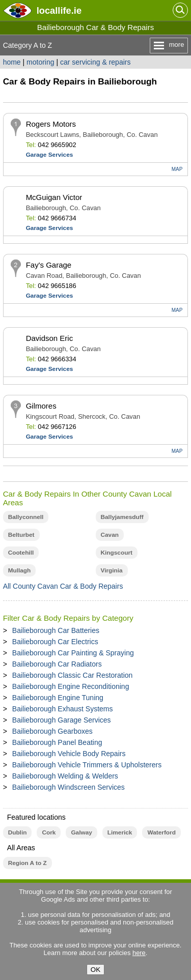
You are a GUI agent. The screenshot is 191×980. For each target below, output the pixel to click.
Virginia (112, 570)
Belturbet (21, 535)
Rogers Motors (51, 124)
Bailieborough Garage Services (62, 720)
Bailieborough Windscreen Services (69, 787)
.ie (59, 10)
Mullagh (20, 570)
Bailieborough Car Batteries (56, 630)
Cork (49, 832)
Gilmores (41, 406)
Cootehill (21, 553)
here (139, 953)
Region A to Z (28, 863)
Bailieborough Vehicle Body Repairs (69, 754)
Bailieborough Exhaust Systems (63, 709)
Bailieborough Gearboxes (52, 731)
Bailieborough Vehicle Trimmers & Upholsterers (87, 765)
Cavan (110, 535)
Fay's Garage (49, 265)
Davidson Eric (50, 338)
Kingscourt (117, 553)
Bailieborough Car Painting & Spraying (73, 653)
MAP (177, 169)
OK (95, 970)
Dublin (18, 832)
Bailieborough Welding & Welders (65, 776)
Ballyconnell (26, 517)
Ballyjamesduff (122, 517)
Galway (81, 832)
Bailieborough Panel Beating (57, 742)
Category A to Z (28, 45)
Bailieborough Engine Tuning (58, 698)
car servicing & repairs (95, 62)
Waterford (161, 832)
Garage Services (50, 155)
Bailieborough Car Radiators (57, 664)
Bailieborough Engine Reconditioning (71, 686)
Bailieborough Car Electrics (55, 642)
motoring (40, 62)
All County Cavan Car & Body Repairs (63, 586)
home (12, 62)
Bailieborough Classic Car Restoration (73, 675)
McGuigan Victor (54, 197)
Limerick (120, 832)
